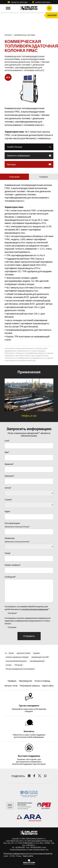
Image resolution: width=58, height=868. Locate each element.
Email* (7, 441)
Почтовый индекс (12, 523)
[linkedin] (29, 776)
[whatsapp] (45, 776)
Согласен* (12, 613)
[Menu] (8, 8)
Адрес (7, 511)
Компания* (9, 476)
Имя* (7, 452)
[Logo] (29, 8)
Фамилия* (9, 464)
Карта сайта (28, 856)
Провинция (10, 538)
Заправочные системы (25, 35)
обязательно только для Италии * (17, 527)
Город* (8, 553)
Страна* (8, 499)
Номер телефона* (13, 565)
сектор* (8, 488)
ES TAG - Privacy (16, 856)
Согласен (12, 627)
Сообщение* (10, 577)
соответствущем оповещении (35, 609)
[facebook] (34, 776)
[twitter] (40, 776)
